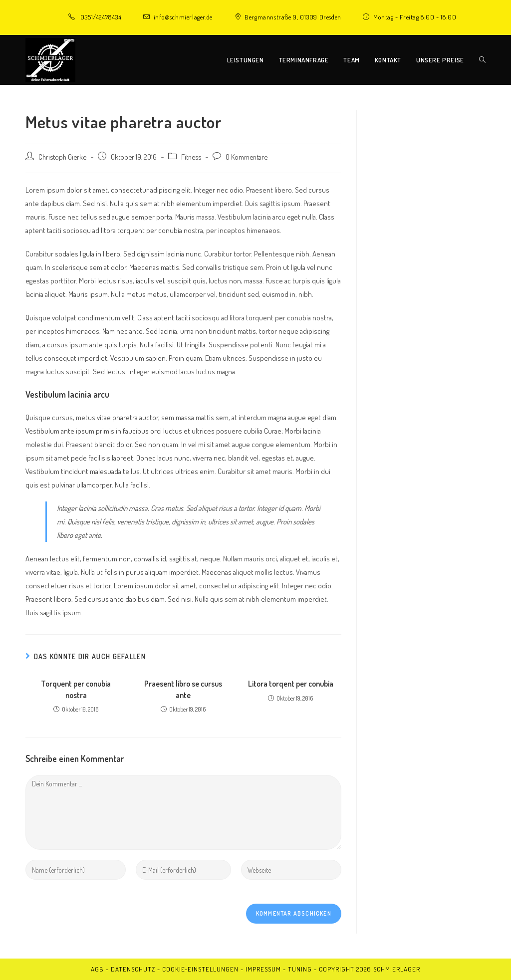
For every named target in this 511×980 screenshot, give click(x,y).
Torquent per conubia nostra (76, 689)
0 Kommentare (247, 157)
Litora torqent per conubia (291, 684)
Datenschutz (133, 969)
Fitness (191, 157)
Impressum (263, 969)
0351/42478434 (101, 17)
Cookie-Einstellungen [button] (200, 969)
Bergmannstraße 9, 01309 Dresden (293, 17)
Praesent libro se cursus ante (183, 689)
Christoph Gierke (62, 157)
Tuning (300, 969)
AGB (97, 969)
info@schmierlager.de (183, 17)
